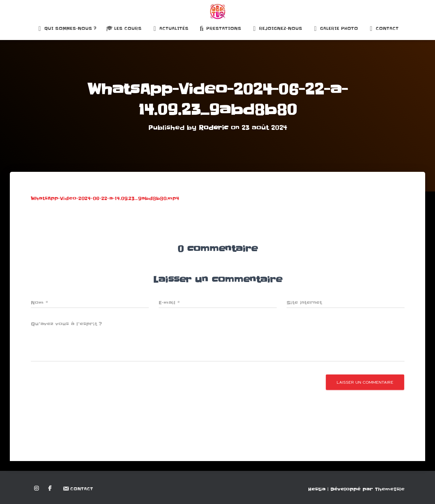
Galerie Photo (335, 29)
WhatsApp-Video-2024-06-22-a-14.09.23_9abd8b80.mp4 (105, 198)
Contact (383, 29)
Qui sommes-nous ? (66, 29)
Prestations (220, 29)
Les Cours (124, 29)
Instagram (37, 489)
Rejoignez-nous (277, 29)
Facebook (50, 489)
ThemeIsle (390, 489)
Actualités (170, 29)
